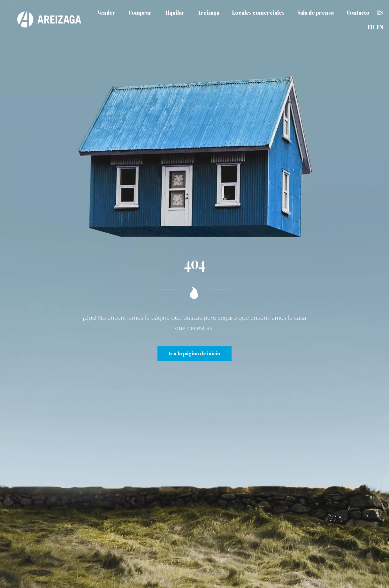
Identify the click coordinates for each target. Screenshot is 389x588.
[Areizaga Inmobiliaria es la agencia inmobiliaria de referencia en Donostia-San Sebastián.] (43, 19)
